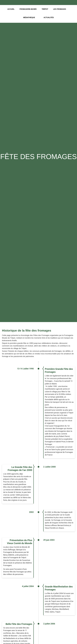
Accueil (11, 9)
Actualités (49, 18)
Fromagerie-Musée (28, 9)
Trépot (45, 9)
